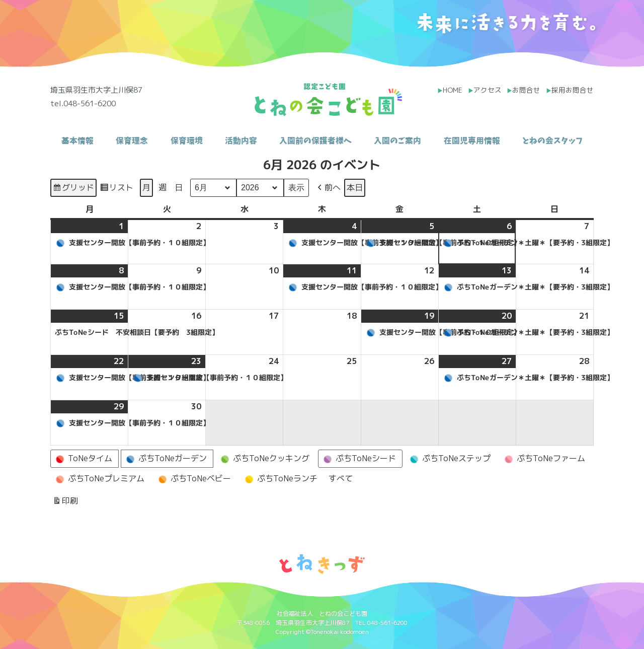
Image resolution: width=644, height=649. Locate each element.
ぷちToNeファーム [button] (543, 459)
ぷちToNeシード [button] (358, 459)
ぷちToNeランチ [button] (280, 479)
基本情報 (77, 140)
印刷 (65, 502)
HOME (453, 90)
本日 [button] (355, 187)
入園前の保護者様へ (315, 140)
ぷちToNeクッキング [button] (264, 459)
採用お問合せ (573, 90)
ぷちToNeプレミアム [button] (99, 479)
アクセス (488, 90)
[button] (328, 188)
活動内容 (241, 140)
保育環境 (187, 140)
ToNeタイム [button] (83, 459)
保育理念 (132, 140)
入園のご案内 (397, 140)
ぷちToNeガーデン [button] (165, 459)
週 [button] (163, 187)
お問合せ (526, 90)
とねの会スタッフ (552, 140)
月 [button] (146, 187)
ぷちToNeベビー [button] (193, 479)
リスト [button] (116, 189)
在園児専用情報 (472, 140)
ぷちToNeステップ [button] (449, 459)
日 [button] (179, 187)
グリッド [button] (73, 189)
